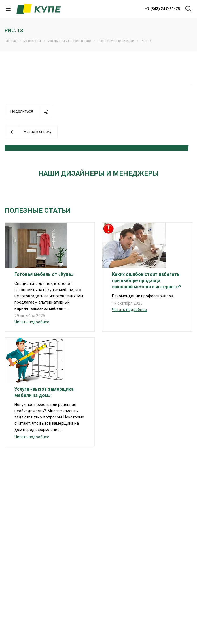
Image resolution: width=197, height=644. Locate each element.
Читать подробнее (32, 322)
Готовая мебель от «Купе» (44, 274)
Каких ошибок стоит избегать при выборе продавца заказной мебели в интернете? (147, 281)
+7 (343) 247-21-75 (162, 9)
